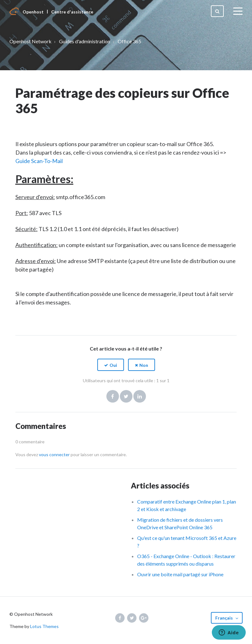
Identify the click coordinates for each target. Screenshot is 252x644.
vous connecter (54, 454)
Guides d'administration (85, 41)
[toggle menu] (238, 11)
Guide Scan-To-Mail (39, 161)
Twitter (126, 396)
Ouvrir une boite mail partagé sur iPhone (180, 574)
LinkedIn (140, 396)
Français (225, 618)
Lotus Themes (44, 626)
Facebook (113, 396)
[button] (111, 365)
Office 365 (129, 41)
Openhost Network (30, 41)
